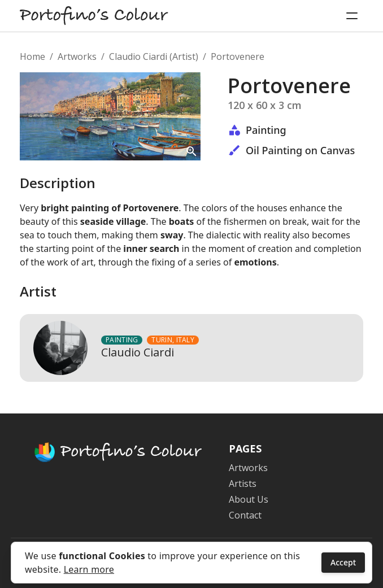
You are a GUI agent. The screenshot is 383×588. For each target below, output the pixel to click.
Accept (343, 562)
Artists (243, 484)
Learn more (89, 569)
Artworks (77, 56)
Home (32, 56)
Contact (245, 515)
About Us (249, 499)
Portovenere (238, 56)
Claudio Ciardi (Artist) (154, 56)
